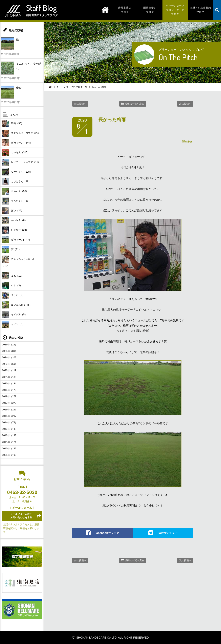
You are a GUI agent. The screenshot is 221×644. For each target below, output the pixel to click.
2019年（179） (10, 390)
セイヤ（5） (13, 324)
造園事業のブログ (125, 10)
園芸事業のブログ (150, 10)
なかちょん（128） (17, 172)
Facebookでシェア (107, 533)
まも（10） (13, 276)
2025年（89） (10, 351)
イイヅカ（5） (15, 315)
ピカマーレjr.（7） (17, 240)
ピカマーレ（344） (17, 143)
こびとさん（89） (16, 182)
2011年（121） (10, 442)
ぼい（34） (13, 211)
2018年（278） (10, 396)
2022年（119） (10, 370)
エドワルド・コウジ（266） (22, 133)
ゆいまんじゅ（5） (17, 305)
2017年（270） (10, 403)
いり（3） (12, 286)
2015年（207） (10, 416)
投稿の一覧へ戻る (134, 104)
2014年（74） (10, 423)
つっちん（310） (16, 153)
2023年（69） (10, 364)
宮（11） (12, 249)
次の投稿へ (185, 104)
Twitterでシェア (167, 533)
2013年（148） (10, 429)
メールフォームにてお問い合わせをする (21, 516)
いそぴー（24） (15, 230)
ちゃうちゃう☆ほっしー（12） (20, 262)
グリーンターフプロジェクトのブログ (175, 10)
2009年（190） (10, 455)
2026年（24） (10, 345)
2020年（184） (10, 384)
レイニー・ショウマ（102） (22, 162)
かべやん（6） (15, 220)
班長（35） (13, 123)
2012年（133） (10, 435)
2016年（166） (10, 410)
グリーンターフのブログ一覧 (72, 87)
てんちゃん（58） (16, 201)
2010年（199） (10, 449)
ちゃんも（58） (15, 191)
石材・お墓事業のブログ (200, 10)
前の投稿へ (80, 104)
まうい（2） (13, 295)
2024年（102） (10, 358)
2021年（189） (10, 377)
